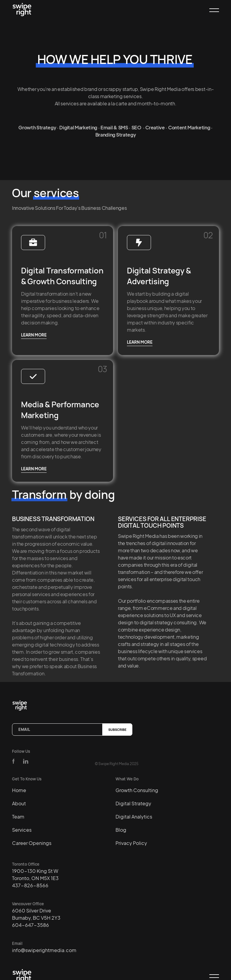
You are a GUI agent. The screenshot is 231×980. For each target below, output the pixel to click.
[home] (23, 10)
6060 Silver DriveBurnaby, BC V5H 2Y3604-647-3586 (36, 918)
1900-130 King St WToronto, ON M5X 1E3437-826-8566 (35, 878)
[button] (211, 10)
